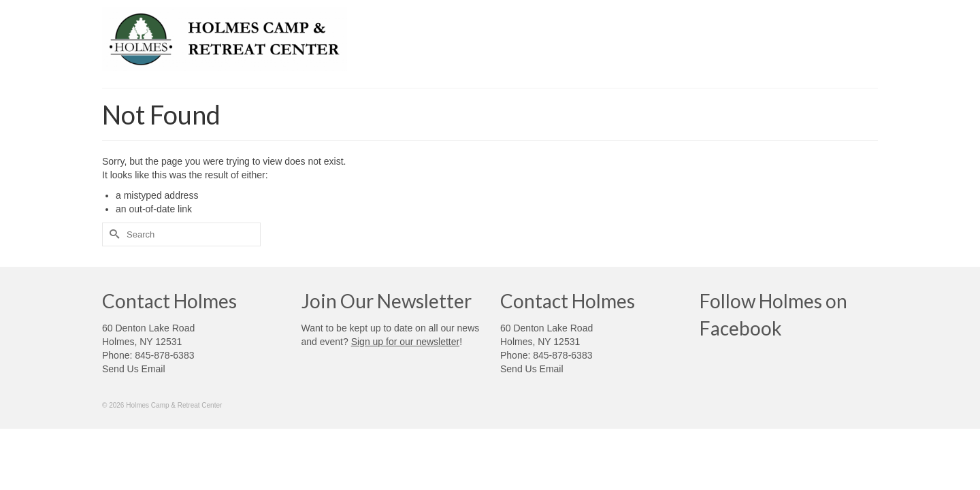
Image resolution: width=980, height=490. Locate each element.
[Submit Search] (112, 234)
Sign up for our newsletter (406, 342)
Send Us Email (134, 369)
